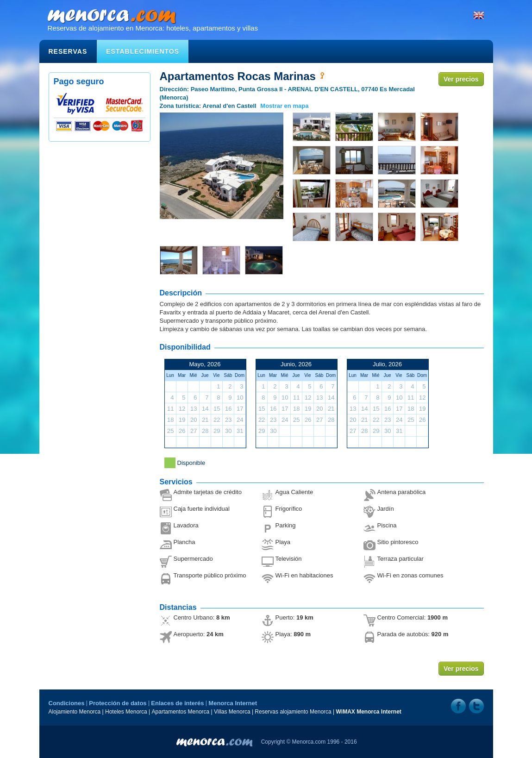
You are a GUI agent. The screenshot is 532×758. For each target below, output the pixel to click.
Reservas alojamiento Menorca (293, 712)
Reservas (68, 51)
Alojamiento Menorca (75, 712)
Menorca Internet (233, 703)
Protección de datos (118, 703)
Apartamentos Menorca (181, 712)
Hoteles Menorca (126, 712)
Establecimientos (143, 51)
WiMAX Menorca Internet (369, 712)
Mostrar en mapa (284, 106)
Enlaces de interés (177, 703)
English (479, 15)
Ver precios (461, 79)
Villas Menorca (232, 712)
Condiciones (67, 703)
